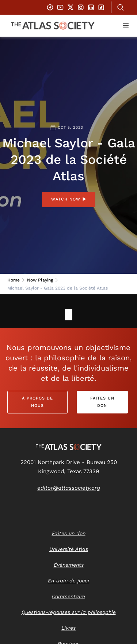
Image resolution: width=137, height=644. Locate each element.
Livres (68, 628)
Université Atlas (69, 549)
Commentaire (68, 596)
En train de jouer (69, 581)
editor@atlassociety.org (69, 488)
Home (14, 280)
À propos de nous (37, 402)
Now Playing (40, 280)
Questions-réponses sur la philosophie (69, 612)
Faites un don (102, 402)
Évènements (69, 565)
